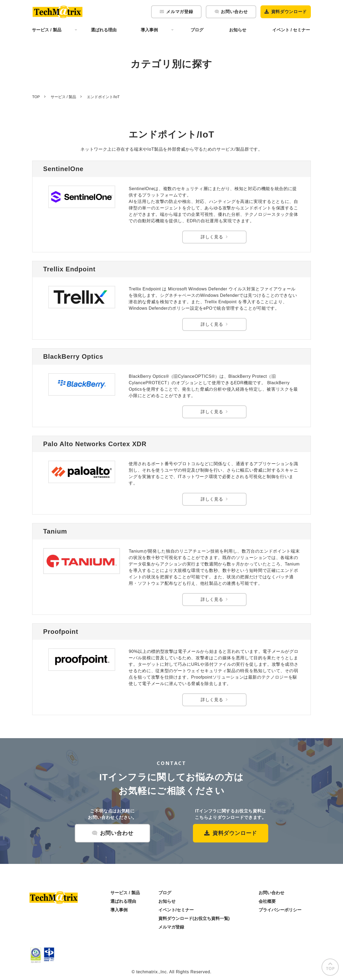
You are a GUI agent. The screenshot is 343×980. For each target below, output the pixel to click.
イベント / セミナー (291, 30)
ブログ (197, 30)
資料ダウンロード (289, 12)
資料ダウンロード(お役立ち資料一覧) (194, 918)
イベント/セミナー (176, 910)
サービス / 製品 (46, 30)
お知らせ (238, 30)
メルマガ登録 (180, 12)
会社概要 (267, 901)
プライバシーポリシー (280, 910)
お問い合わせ (234, 12)
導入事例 (149, 30)
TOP (36, 97)
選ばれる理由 (104, 30)
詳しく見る (212, 237)
